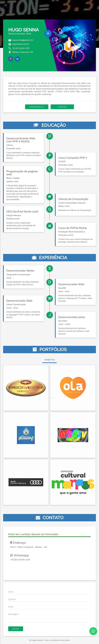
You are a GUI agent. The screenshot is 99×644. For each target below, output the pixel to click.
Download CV (37, 107)
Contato (62, 107)
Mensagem (13, 614)
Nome (11, 592)
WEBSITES (50, 360)
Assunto (12, 599)
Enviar (16, 629)
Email (11, 607)
